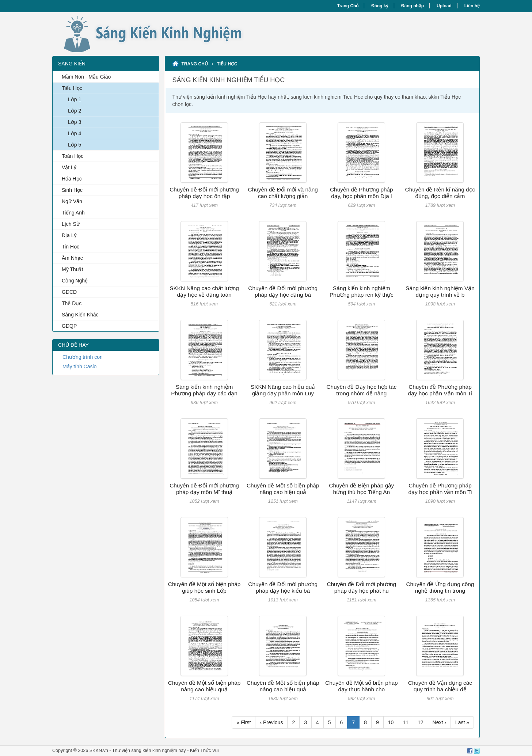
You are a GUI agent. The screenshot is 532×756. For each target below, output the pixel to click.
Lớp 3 (75, 122)
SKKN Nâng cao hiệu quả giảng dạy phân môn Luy (283, 390)
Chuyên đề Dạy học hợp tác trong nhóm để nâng (361, 390)
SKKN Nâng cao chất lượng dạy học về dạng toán (204, 291)
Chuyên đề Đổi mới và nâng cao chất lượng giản (283, 193)
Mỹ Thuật (72, 269)
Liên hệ (472, 6)
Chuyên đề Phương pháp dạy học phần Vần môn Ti (440, 390)
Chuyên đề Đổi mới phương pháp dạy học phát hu (361, 587)
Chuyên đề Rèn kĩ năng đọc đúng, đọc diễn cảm (440, 193)
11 (406, 722)
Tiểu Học (72, 88)
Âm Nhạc (72, 258)
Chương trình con (83, 357)
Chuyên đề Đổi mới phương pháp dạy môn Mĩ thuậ (204, 489)
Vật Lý (69, 167)
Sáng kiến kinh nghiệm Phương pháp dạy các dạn (204, 390)
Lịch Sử (71, 224)
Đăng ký (380, 6)
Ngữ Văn (72, 201)
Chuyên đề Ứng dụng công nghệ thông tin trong (440, 587)
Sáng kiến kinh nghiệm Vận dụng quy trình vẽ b (440, 291)
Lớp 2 (75, 111)
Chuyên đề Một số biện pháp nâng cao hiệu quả (283, 489)
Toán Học (73, 156)
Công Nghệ (75, 281)
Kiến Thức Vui (204, 751)
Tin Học (71, 247)
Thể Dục (72, 303)
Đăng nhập (413, 6)
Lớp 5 (75, 145)
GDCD (69, 292)
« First (244, 722)
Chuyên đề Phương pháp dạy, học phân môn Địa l (362, 193)
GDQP (69, 326)
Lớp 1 (75, 99)
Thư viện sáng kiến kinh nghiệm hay (149, 751)
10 (391, 722)
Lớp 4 (75, 133)
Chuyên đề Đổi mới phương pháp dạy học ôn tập (204, 193)
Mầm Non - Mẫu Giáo (86, 77)
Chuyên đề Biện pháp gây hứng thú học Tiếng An (361, 489)
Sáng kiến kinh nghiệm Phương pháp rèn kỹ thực (362, 291)
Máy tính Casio (79, 366)
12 (421, 722)
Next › (439, 722)
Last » (462, 722)
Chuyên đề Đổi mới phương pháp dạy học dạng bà (283, 291)
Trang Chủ (348, 6)
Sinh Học (72, 190)
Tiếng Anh (73, 213)
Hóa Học (72, 179)
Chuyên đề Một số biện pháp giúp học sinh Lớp (204, 587)
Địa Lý (69, 235)
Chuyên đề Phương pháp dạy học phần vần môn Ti (440, 489)
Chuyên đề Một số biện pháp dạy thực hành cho (362, 686)
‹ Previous (271, 722)
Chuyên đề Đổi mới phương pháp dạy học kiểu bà (283, 587)
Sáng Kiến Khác (80, 315)
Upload (444, 6)
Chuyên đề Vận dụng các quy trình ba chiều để (440, 686)
